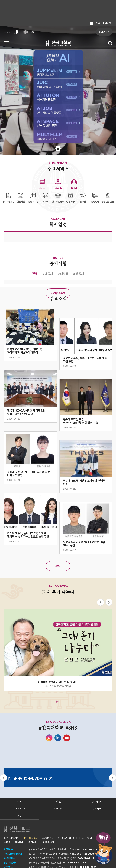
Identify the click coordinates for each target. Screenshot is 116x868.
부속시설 (97, 809)
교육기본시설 (19, 809)
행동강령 (7, 842)
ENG (29, 32)
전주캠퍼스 (8, 849)
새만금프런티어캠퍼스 (13, 854)
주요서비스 (97, 802)
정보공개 (19, 842)
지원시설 (58, 809)
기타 (19, 816)
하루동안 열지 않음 (104, 23)
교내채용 (63, 274)
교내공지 (48, 274)
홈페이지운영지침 (11, 838)
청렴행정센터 (48, 838)
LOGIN (7, 32)
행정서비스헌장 (85, 838)
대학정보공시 (33, 842)
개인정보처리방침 (30, 838)
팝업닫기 (103, 32)
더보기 (58, 293)
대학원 (58, 802)
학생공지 (78, 274)
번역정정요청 (48, 842)
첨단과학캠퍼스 (10, 863)
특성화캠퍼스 (9, 858)
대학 (19, 802)
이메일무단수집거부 (66, 838)
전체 (35, 274)
